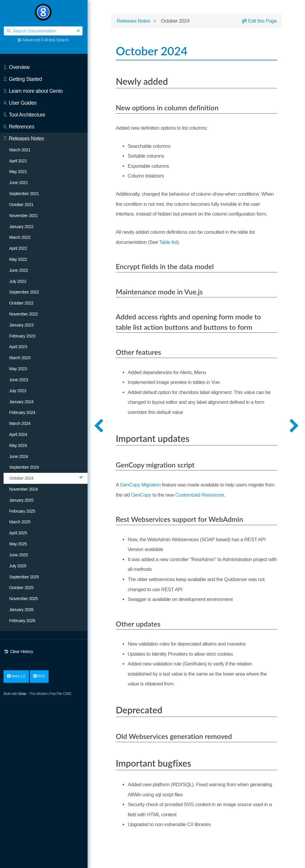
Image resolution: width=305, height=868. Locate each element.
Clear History (20, 652)
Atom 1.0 (17, 676)
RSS (40, 676)
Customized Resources (213, 495)
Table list (170, 242)
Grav (24, 694)
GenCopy (154, 495)
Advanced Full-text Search (47, 40)
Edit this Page (259, 21)
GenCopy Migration (142, 485)
